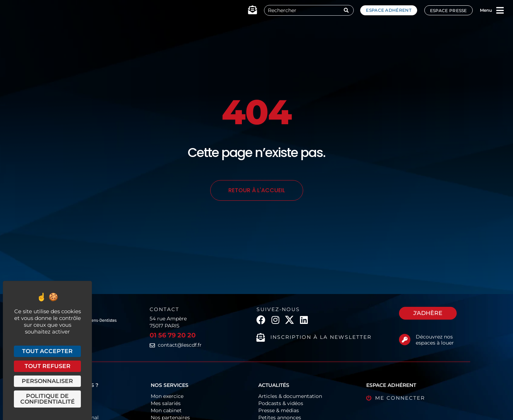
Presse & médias (279, 410)
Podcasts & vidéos (281, 403)
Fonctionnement (64, 396)
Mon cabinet (166, 410)
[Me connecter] (369, 398)
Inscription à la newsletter (321, 337)
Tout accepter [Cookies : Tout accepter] (47, 351)
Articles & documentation (290, 396)
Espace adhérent (389, 10)
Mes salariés (166, 403)
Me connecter (400, 398)
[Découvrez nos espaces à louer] (405, 340)
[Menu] (500, 10)
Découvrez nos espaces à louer (435, 340)
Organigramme (62, 403)
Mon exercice (167, 396)
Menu (486, 10)
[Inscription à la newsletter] (261, 337)
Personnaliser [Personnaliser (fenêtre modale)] (47, 381)
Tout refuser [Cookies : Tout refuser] (48, 366)
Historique (56, 410)
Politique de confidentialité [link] (48, 399)
